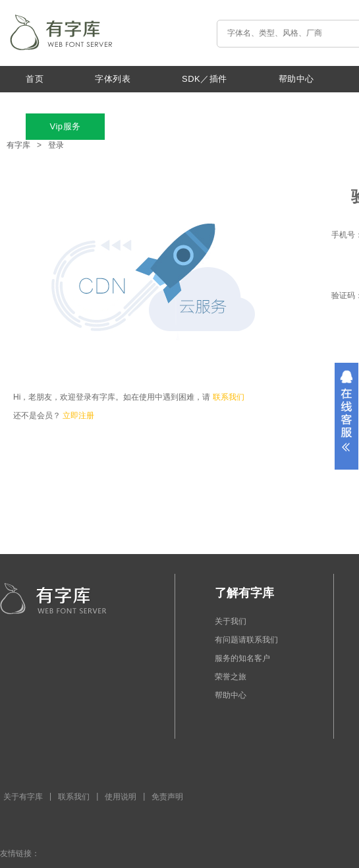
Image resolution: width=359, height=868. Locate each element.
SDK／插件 (205, 79)
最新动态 (43, 103)
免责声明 (167, 797)
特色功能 (217, 103)
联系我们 (229, 397)
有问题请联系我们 (246, 640)
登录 (56, 145)
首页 (35, 79)
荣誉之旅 (231, 677)
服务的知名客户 (242, 658)
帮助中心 (296, 79)
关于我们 (130, 103)
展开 (346, 416)
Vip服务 (65, 126)
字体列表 (113, 79)
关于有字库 (23, 797)
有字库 (18, 145)
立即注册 (78, 416)
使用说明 (121, 797)
